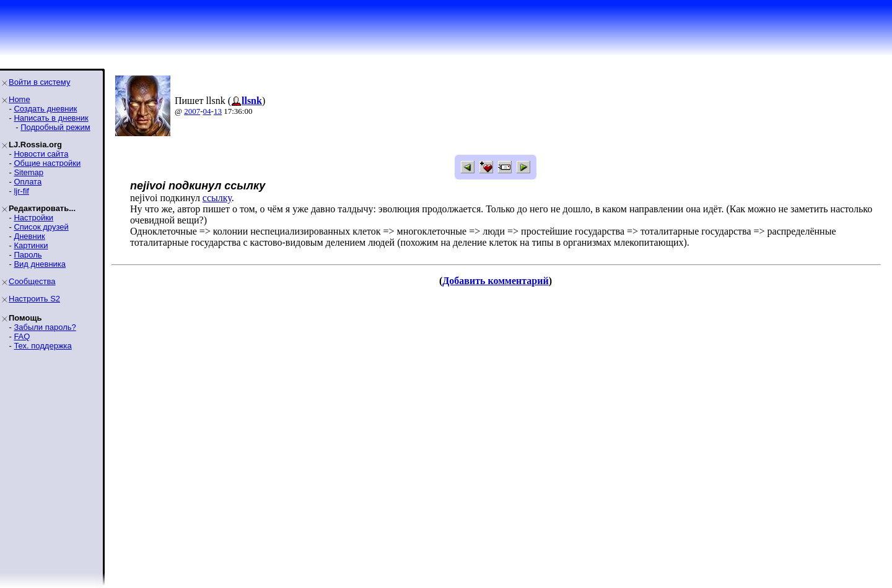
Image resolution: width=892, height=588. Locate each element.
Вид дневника (40, 264)
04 (207, 111)
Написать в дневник (51, 118)
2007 (192, 111)
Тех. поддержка (42, 346)
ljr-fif (21, 191)
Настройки (33, 218)
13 (218, 111)
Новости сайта (41, 154)
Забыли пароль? (45, 327)
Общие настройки (47, 163)
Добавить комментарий (495, 281)
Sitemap (28, 172)
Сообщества (32, 281)
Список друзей (41, 227)
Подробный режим (55, 127)
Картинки (31, 245)
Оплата (28, 182)
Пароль (28, 255)
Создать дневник (45, 109)
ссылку (217, 198)
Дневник (29, 236)
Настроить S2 (34, 299)
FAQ (22, 336)
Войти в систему (39, 82)
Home (20, 99)
